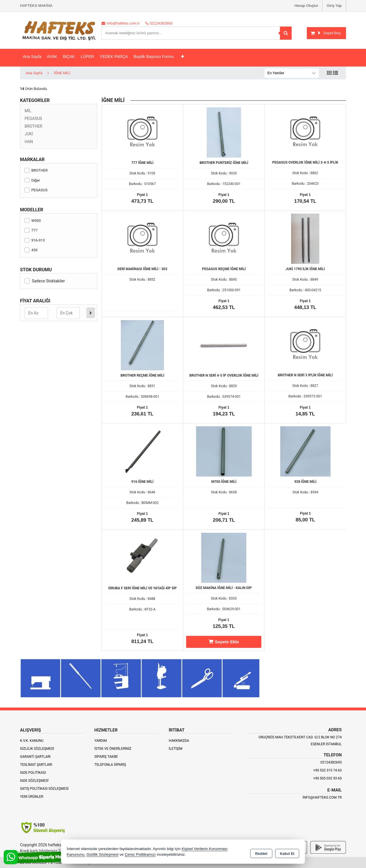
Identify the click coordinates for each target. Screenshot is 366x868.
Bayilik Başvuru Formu (154, 57)
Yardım (101, 741)
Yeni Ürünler (32, 797)
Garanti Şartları (35, 757)
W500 (33, 221)
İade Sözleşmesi (34, 781)
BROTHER (33, 126)
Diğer (32, 180)
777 (31, 230)
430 (31, 250)
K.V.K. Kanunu (32, 741)
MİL (28, 111)
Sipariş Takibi (106, 757)
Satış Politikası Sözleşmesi (44, 789)
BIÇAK (69, 57)
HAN (29, 142)
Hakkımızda (179, 741)
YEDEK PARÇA (114, 57)
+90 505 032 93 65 (327, 778)
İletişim (176, 749)
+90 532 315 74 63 (327, 770)
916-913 (35, 240)
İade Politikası (33, 773)
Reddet (261, 853)
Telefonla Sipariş (110, 765)
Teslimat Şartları (36, 765)
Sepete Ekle (224, 642)
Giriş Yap (334, 6)
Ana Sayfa (32, 57)
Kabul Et (287, 853)
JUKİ (29, 134)
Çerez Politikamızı (140, 855)
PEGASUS (33, 118)
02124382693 (331, 762)
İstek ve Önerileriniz (113, 749)
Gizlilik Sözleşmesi (37, 749)
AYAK (52, 57)
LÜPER (87, 57)
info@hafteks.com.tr (322, 797)
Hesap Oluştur (306, 6)
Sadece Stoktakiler (45, 281)
